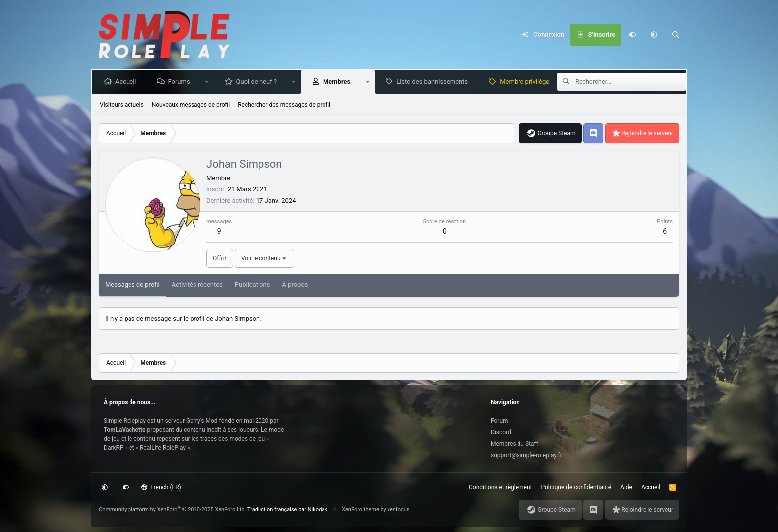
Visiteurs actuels (122, 105)
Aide (626, 487)
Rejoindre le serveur (647, 133)
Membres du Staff (515, 444)
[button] (654, 35)
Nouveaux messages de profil (191, 105)
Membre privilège (526, 82)
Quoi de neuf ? (259, 82)
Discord (501, 432)
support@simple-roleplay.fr (526, 455)
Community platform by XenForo (172, 509)
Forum (499, 421)
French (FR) (161, 487)
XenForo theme (360, 509)
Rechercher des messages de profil (284, 105)
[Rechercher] (676, 35)
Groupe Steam (556, 133)
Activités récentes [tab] (197, 284)
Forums (181, 82)
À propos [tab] (295, 284)
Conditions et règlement (501, 487)
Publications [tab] (253, 284)
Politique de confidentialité (577, 487)
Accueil (128, 82)
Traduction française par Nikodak (287, 509)
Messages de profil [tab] (132, 284)
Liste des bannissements (434, 82)
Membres (339, 82)
